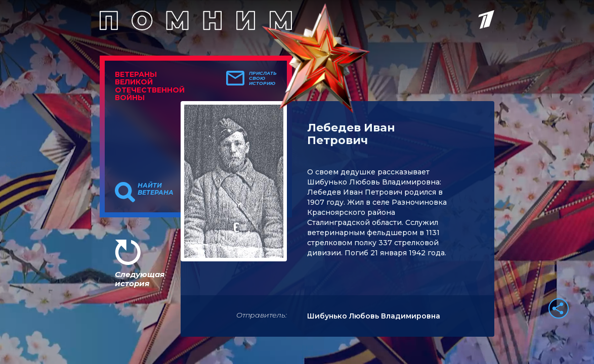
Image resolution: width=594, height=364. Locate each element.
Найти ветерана (156, 189)
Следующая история (140, 279)
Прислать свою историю (263, 78)
